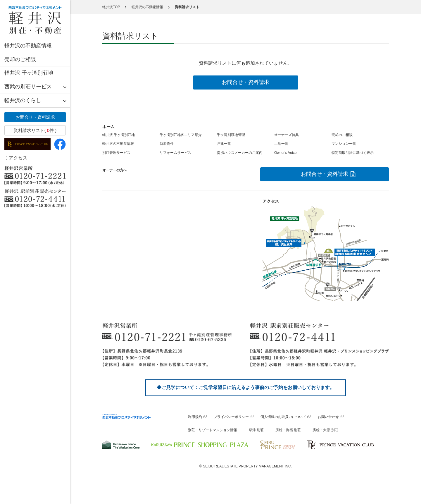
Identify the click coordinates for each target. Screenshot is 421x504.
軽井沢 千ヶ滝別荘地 (29, 73)
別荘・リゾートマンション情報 (213, 430)
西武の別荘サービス (28, 87)
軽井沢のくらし (23, 100)
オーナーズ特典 (287, 135)
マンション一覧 (344, 144)
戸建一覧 (224, 144)
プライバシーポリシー (231, 417)
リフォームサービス (175, 153)
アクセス (17, 158)
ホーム (108, 127)
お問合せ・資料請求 (35, 117)
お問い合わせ (328, 417)
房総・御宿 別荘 (288, 430)
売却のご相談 (20, 59)
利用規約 (195, 417)
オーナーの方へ (115, 170)
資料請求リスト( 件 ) (35, 130)
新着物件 (167, 144)
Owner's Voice (285, 153)
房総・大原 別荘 (325, 430)
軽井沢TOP (111, 7)
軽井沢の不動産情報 (28, 46)
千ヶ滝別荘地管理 (231, 135)
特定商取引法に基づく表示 (353, 153)
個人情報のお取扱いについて (283, 417)
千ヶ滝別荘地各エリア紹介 (181, 135)
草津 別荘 (256, 430)
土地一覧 (281, 144)
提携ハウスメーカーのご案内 (240, 153)
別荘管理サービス (116, 153)
